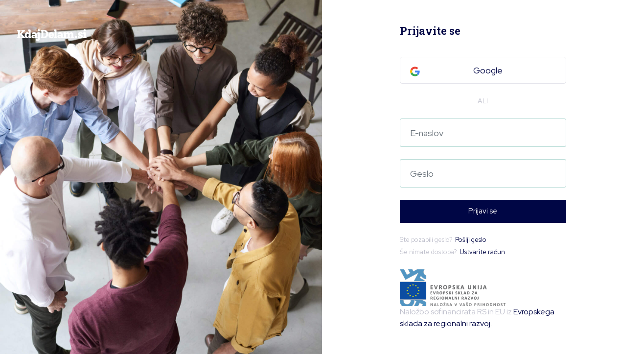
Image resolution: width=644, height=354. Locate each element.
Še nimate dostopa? (452, 252)
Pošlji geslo (471, 240)
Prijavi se (483, 211)
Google (456, 70)
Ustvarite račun (482, 252)
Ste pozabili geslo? (443, 240)
